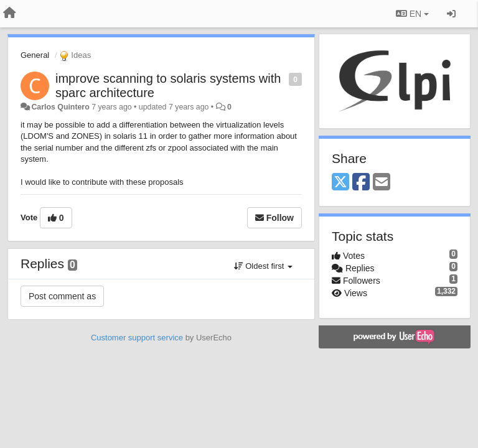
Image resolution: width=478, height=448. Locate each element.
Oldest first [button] (263, 266)
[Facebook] (361, 183)
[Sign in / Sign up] (451, 14)
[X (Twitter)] (340, 183)
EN (412, 14)
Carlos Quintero (60, 107)
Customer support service (137, 338)
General (35, 55)
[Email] (382, 183)
